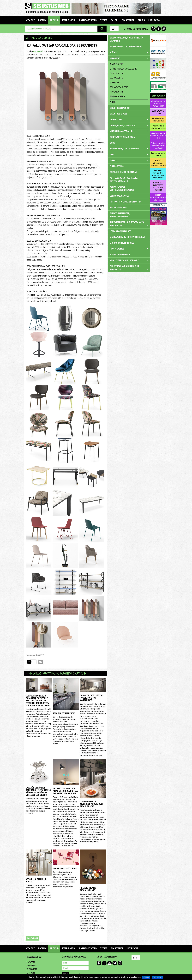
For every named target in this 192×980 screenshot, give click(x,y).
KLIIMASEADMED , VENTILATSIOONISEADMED (122, 188)
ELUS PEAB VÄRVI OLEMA (158, 112)
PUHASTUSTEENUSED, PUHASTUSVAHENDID (120, 215)
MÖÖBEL (129, 52)
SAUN (129, 143)
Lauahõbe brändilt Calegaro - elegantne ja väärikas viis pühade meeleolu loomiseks (39, 791)
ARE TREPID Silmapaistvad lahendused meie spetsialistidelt (158, 174)
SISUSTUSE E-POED (119, 114)
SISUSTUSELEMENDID (129, 108)
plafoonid (115, 83)
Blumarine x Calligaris (65, 868)
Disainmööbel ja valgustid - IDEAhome (158, 127)
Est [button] (114, 29)
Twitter (115, 963)
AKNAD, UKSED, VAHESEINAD (129, 125)
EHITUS (129, 160)
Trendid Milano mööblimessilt (88, 889)
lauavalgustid (117, 73)
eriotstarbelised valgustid (123, 69)
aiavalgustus (116, 64)
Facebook (159, 29)
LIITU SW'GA (154, 20)
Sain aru (146, 977)
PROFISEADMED (129, 249)
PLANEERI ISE (128, 20)
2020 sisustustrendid (64, 713)
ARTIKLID (54, 20)
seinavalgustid (117, 96)
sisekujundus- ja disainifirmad (126, 47)
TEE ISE (104, 20)
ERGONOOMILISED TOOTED (122, 243)
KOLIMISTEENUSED (119, 207)
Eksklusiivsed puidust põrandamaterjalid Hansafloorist (158, 146)
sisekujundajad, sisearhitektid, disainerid (126, 39)
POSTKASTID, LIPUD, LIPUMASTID (125, 202)
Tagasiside (32, 966)
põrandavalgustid (119, 87)
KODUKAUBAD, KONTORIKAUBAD (129, 149)
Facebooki (38, 51)
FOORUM (42, 20)
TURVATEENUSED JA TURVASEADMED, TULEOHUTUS (129, 224)
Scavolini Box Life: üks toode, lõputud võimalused (92, 698)
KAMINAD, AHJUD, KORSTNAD (123, 172)
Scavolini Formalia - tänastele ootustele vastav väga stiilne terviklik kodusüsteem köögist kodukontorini (38, 701)
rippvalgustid (117, 92)
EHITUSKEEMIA (129, 166)
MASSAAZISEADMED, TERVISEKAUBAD (127, 237)
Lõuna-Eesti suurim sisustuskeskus (158, 120)
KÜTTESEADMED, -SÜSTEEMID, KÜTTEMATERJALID (124, 179)
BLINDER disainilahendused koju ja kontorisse (158, 198)
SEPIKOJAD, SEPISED (119, 196)
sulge (129, 102)
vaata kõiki (32, 938)
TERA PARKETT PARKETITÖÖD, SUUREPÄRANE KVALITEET (158, 186)
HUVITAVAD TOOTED (88, 20)
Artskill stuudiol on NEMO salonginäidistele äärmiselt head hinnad (65, 791)
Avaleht (30, 20)
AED (129, 155)
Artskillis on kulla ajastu (36, 880)
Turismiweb (32, 969)
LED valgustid (117, 78)
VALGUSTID (129, 58)
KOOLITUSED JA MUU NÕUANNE (129, 260)
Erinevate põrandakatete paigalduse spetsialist (158, 163)
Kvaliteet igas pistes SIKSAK (158, 154)
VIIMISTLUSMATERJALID (129, 131)
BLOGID (141, 20)
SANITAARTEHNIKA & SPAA (129, 137)
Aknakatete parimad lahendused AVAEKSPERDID (158, 103)
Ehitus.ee (31, 973)
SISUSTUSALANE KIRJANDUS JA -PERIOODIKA (129, 268)
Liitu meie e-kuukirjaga (136, 29)
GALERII (114, 20)
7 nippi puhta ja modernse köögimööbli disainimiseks (92, 804)
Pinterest (153, 29)
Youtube (164, 29)
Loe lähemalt (157, 977)
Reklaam (31, 962)
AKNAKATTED (129, 120)
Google (120, 963)
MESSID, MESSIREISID (120, 255)
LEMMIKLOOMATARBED (120, 231)
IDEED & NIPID (69, 20)
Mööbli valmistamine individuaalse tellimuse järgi (158, 136)
